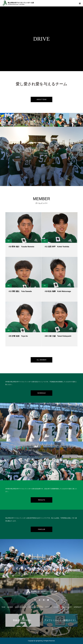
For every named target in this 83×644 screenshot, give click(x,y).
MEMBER (10, 607)
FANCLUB (42, 529)
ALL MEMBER (41, 360)
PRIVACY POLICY (66, 607)
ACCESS (56, 607)
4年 (9, 241)
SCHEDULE (41, 393)
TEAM (3, 607)
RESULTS (41, 500)
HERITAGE (40, 607)
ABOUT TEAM (42, 99)
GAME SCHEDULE (21, 607)
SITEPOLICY (78, 607)
